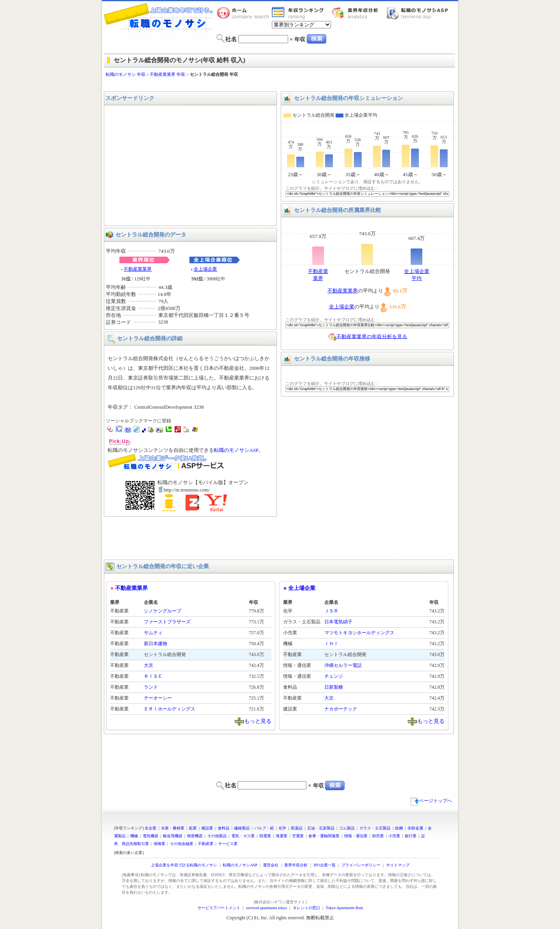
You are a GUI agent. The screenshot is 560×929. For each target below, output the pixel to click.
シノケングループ (163, 611)
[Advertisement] (280, 85)
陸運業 (265, 836)
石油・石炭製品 (321, 828)
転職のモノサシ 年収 (126, 74)
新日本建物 (156, 644)
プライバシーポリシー (361, 865)
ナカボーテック (341, 709)
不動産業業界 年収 (167, 74)
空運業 (298, 836)
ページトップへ (431, 801)
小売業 (394, 836)
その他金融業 (182, 844)
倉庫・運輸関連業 (324, 836)
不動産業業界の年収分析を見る (372, 336)
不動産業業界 (138, 269)
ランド (151, 687)
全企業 (150, 828)
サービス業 (228, 844)
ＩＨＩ (331, 644)
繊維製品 (242, 828)
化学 (282, 828)
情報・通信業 (356, 836)
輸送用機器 (173, 836)
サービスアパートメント (219, 908)
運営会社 (271, 865)
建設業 (207, 828)
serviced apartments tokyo (267, 908)
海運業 (282, 836)
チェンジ (334, 676)
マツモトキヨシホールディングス (359, 633)
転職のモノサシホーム (244, 13)
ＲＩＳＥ (153, 676)
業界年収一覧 (299, 13)
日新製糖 (334, 687)
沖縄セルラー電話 (343, 665)
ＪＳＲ (331, 611)
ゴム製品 (347, 828)
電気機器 (150, 836)
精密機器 (195, 836)
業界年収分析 (359, 13)
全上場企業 (205, 269)
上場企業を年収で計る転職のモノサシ (184, 865)
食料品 (224, 828)
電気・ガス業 (243, 836)
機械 (134, 836)
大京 (149, 665)
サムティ (153, 633)
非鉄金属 (415, 828)
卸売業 (378, 836)
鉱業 (193, 828)
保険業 (159, 844)
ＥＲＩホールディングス (170, 709)
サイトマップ (398, 865)
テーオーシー (158, 698)
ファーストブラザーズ (167, 622)
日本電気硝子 (338, 622)
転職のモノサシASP (419, 13)
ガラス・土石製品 (375, 828)
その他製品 (217, 836)
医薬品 (297, 828)
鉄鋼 (399, 828)
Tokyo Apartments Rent (344, 908)
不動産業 (206, 844)
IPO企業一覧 (324, 865)
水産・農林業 (173, 828)
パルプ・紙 (264, 828)
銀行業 (411, 836)
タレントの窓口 (306, 908)
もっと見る (258, 721)
